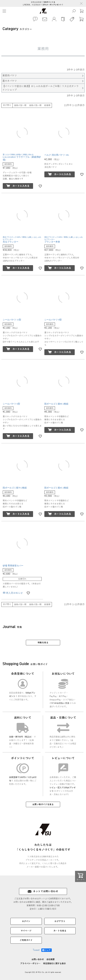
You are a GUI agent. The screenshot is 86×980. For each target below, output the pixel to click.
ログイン (26, 921)
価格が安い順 (20, 105)
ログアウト (60, 921)
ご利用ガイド (26, 940)
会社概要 (51, 959)
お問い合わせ (38, 959)
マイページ (26, 931)
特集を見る (43, 643)
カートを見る (60, 931)
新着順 (47, 105)
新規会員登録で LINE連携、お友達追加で (43, 3)
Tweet (36, 950)
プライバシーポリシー (30, 964)
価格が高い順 (35, 105)
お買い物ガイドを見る (43, 804)
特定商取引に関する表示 (54, 964)
